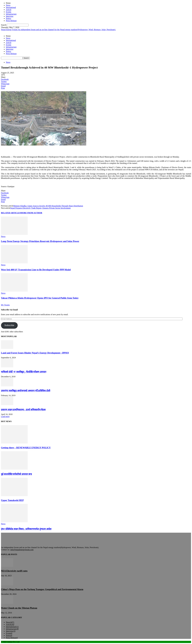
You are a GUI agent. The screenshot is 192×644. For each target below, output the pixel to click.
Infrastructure (11, 14)
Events (9, 12)
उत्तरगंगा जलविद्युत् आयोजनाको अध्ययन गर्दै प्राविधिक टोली (26, 391)
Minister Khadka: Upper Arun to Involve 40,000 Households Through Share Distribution (48, 206)
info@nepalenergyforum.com (22, 550)
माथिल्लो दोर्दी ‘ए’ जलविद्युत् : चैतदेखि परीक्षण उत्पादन (24, 372)
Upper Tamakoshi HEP (12, 500)
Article (9, 10)
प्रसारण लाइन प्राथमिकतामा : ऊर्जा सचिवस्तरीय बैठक (23, 410)
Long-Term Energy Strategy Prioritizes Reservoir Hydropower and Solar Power (40, 241)
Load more (5, 416)
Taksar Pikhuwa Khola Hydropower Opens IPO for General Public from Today (40, 298)
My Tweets (5, 305)
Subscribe (9, 325)
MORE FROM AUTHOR (31, 213)
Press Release (11, 21)
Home (8, 3)
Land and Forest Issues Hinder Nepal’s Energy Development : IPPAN (35, 353)
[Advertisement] (30, 150)
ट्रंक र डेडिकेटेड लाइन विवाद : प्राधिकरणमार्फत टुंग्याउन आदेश (26, 529)
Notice (9, 18)
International (11, 7)
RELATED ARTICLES (11, 213)
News (8, 5)
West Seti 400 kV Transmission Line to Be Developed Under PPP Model (36, 270)
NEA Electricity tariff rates (14, 571)
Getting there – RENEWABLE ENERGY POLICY (26, 448)
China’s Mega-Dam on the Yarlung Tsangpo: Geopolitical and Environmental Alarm (42, 589)
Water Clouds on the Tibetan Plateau (19, 608)
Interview (10, 16)
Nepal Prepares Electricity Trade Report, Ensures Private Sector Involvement (40, 208)
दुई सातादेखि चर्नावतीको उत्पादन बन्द (16, 474)
